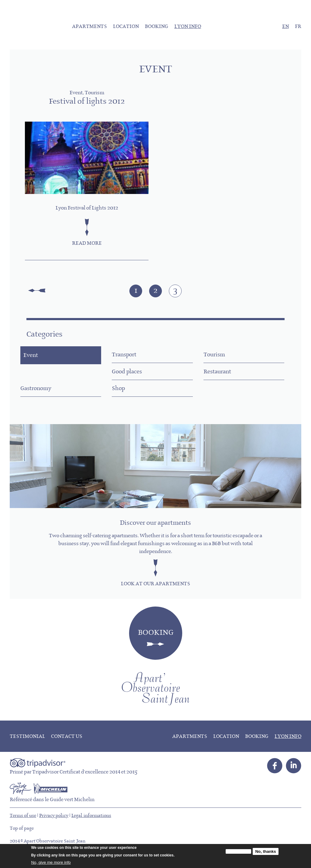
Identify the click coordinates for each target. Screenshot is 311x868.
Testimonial (27, 751)
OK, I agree (238, 851)
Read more (87, 244)
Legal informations (91, 830)
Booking (157, 27)
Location (126, 27)
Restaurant (133, 379)
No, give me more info (51, 862)
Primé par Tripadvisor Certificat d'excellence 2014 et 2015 (73, 787)
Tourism (221, 358)
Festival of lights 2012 (87, 102)
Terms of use (23, 830)
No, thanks (265, 851)
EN (285, 27)
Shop (34, 401)
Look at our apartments (155, 598)
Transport (132, 358)
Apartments (89, 27)
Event (38, 358)
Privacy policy (54, 830)
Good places (43, 379)
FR (298, 27)
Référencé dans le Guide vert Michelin (52, 814)
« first (37, 291)
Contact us (67, 751)
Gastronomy (227, 379)
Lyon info (188, 27)
